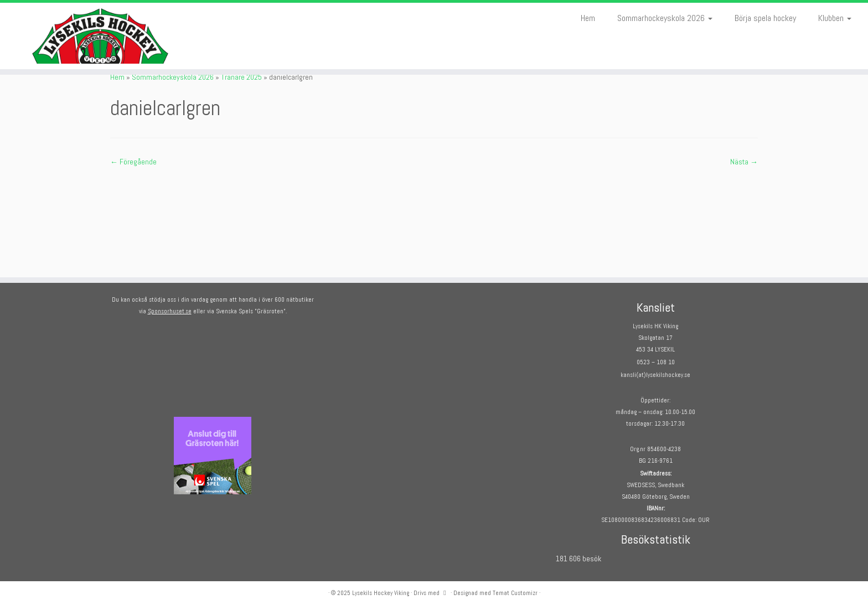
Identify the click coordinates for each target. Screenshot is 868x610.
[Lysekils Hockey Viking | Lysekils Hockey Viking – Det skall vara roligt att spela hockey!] (100, 36)
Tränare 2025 (241, 77)
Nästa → (744, 162)
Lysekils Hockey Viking (381, 593)
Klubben (835, 18)
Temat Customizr (515, 593)
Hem (588, 18)
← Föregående (133, 162)
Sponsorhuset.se (170, 311)
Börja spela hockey (765, 18)
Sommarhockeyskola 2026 (665, 18)
